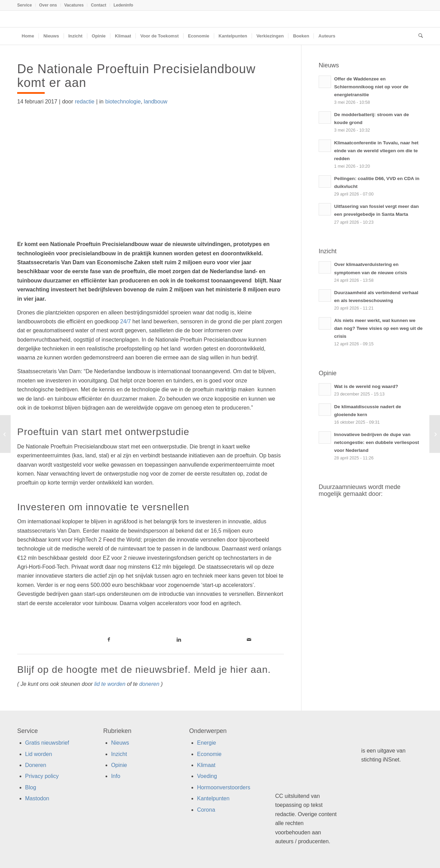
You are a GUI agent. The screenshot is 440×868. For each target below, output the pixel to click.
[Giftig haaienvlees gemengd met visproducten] (435, 434)
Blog (31, 787)
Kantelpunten (213, 798)
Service (25, 5)
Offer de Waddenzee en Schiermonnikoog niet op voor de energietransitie (371, 87)
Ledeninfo (123, 5)
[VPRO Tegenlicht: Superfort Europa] (5, 434)
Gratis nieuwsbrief (47, 743)
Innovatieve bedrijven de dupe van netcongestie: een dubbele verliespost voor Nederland (377, 442)
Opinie (119, 765)
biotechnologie (123, 102)
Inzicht (119, 754)
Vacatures (74, 5)
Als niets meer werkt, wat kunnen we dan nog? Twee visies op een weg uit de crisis (378, 328)
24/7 (125, 321)
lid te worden (110, 684)
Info (116, 776)
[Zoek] (418, 36)
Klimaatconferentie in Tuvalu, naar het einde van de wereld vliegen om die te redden (376, 151)
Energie (206, 743)
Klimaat (206, 765)
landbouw (156, 102)
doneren (149, 684)
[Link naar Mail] (249, 639)
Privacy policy (42, 776)
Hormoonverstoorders (224, 787)
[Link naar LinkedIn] (179, 639)
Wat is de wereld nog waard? (366, 386)
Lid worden (38, 754)
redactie (85, 102)
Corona (206, 810)
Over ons (48, 5)
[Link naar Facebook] (109, 639)
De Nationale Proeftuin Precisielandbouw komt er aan (136, 76)
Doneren (36, 765)
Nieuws (120, 743)
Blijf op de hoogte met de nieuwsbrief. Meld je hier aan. (144, 670)
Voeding (207, 776)
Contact (98, 5)
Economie (209, 754)
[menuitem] (26, 5)
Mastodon (37, 798)
